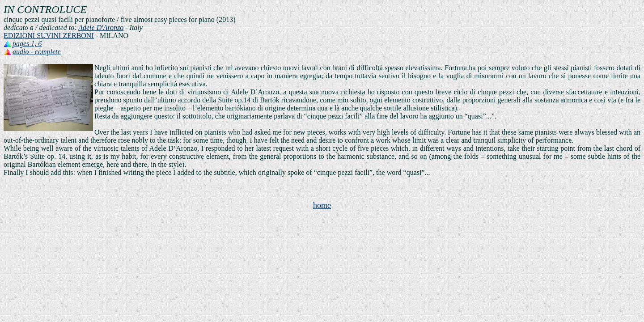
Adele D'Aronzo (101, 28)
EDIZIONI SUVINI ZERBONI (49, 36)
